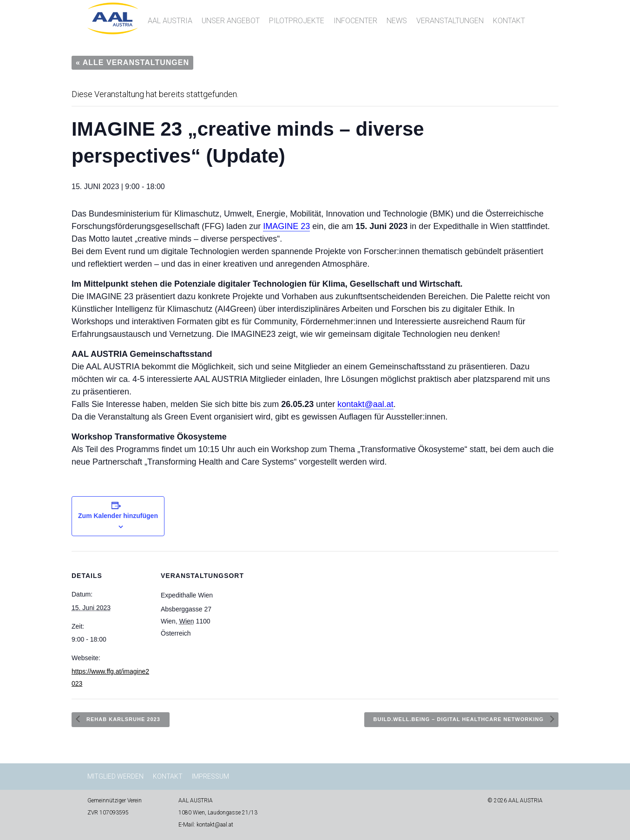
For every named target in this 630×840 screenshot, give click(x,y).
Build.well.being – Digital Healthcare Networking (459, 719)
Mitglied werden (115, 776)
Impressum (210, 776)
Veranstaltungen (450, 21)
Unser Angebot (231, 21)
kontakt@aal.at (365, 404)
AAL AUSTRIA (170, 21)
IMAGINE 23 (286, 226)
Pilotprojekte (297, 21)
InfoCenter (355, 21)
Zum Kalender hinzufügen (118, 516)
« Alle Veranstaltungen (132, 62)
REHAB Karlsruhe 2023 (122, 719)
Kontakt (509, 21)
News (397, 21)
